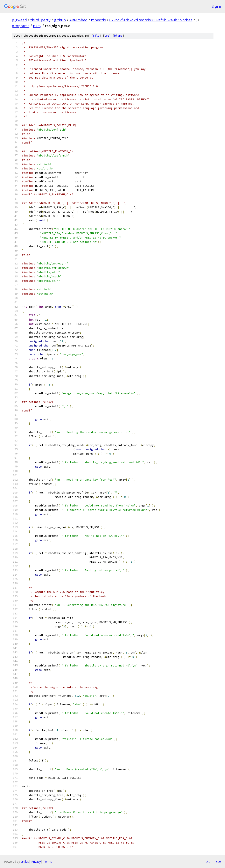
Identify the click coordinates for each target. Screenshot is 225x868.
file (96, 36)
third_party (40, 20)
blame (118, 36)
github (60, 20)
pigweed (19, 20)
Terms (48, 862)
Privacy (36, 862)
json (218, 861)
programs (21, 26)
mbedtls (98, 20)
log (107, 36)
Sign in (217, 6)
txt (208, 861)
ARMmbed (78, 20)
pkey (37, 26)
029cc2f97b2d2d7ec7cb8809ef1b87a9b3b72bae (151, 20)
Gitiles (25, 862)
